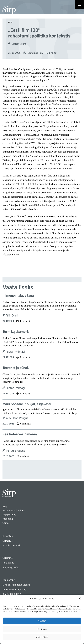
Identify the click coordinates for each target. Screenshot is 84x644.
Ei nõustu (42, 629)
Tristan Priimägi (15, 352)
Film (11, 22)
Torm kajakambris (16, 332)
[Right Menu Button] (80, 5)
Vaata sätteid (42, 637)
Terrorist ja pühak (16, 368)
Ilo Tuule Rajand (15, 451)
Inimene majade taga (18, 296)
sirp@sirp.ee (9, 515)
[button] (80, 598)
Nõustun (42, 621)
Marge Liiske (19, 44)
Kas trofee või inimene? (20, 435)
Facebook (8, 519)
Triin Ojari (12, 316)
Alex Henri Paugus (17, 418)
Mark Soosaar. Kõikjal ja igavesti (27, 404)
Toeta (6, 523)
